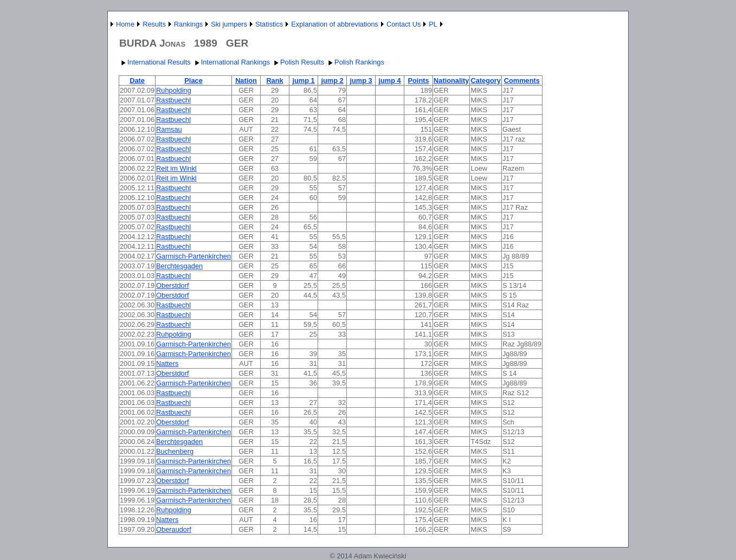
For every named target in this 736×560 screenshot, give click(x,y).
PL (433, 24)
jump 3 (361, 81)
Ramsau (169, 129)
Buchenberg (175, 451)
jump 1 (303, 81)
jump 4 (389, 81)
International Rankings (231, 62)
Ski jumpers (229, 24)
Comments (522, 81)
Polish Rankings (355, 62)
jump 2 (332, 81)
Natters (167, 363)
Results (154, 24)
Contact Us (403, 24)
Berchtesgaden (179, 266)
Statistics (269, 24)
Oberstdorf (172, 285)
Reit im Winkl (176, 168)
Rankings (188, 24)
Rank (275, 81)
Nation (246, 81)
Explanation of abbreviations (335, 24)
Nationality (451, 81)
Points (418, 81)
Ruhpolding (174, 90)
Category (485, 81)
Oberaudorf (174, 529)
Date (137, 81)
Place (193, 81)
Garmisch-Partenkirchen (193, 256)
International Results (155, 62)
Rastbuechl (173, 100)
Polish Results (298, 62)
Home (125, 24)
